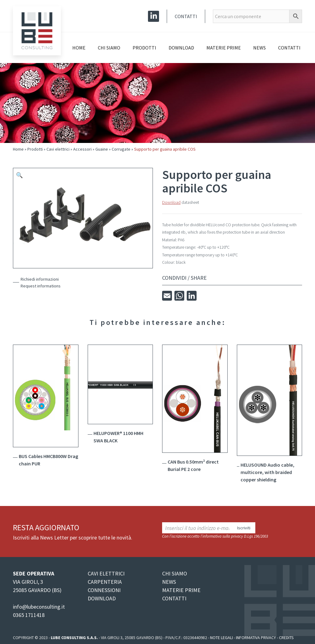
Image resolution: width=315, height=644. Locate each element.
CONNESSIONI (104, 590)
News (259, 48)
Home (79, 48)
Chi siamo (109, 48)
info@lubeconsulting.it (39, 607)
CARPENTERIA (105, 582)
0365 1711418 (29, 615)
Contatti (186, 16)
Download (181, 48)
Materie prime (224, 48)
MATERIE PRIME (181, 590)
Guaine (102, 149)
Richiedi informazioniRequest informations (41, 282)
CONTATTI (174, 598)
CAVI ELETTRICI (106, 573)
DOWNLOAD (102, 598)
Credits (286, 638)
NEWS (169, 582)
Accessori (82, 149)
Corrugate (121, 149)
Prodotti (144, 48)
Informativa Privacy (256, 638)
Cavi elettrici (58, 149)
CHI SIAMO (175, 573)
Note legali (221, 638)
